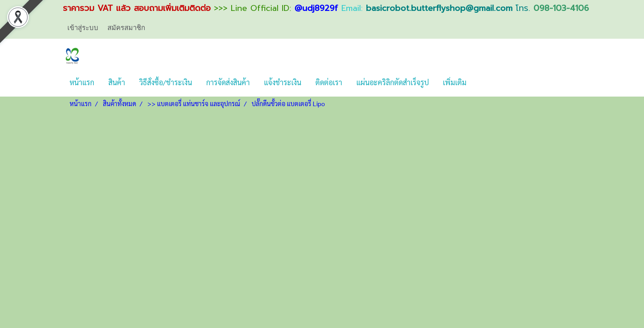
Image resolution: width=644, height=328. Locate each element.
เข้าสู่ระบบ (83, 28)
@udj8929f (316, 8)
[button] (482, 82)
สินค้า (117, 82)
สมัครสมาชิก (126, 28)
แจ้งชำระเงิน (283, 82)
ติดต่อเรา (329, 82)
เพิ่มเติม (455, 82)
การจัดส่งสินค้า (228, 82)
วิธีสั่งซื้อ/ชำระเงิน (166, 82)
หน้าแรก (82, 82)
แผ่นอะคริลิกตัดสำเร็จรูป (393, 82)
